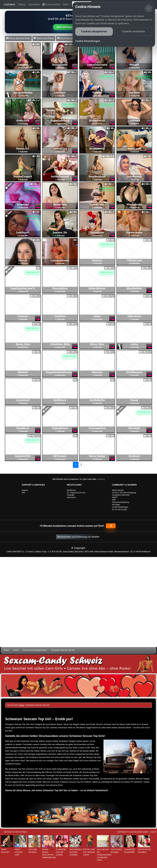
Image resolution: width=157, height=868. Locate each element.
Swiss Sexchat (5, 851)
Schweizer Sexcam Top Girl (63, 650)
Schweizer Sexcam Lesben (61, 852)
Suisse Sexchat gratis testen (35, 650)
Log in (153, 832)
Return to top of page (15, 832)
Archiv (16, 650)
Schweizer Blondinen (130, 851)
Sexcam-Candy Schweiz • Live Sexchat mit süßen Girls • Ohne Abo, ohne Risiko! (78, 664)
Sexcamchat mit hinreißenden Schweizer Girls (103, 855)
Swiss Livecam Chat (19, 852)
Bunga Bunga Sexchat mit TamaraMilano (48, 853)
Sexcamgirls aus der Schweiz (76, 852)
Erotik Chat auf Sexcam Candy (89, 852)
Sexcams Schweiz (33, 851)
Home (6, 650)
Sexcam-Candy (141, 832)
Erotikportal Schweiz (144, 851)
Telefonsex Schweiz (116, 851)
